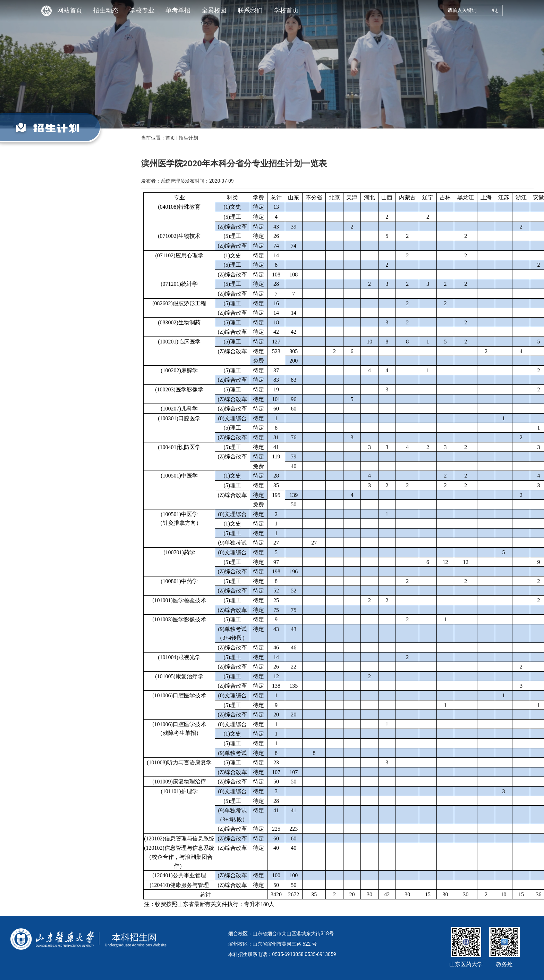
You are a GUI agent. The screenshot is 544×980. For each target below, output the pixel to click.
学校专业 (142, 10)
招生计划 (188, 138)
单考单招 (178, 10)
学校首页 (286, 10)
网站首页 (70, 10)
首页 (170, 138)
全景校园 (214, 10)
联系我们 (250, 10)
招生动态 (106, 10)
